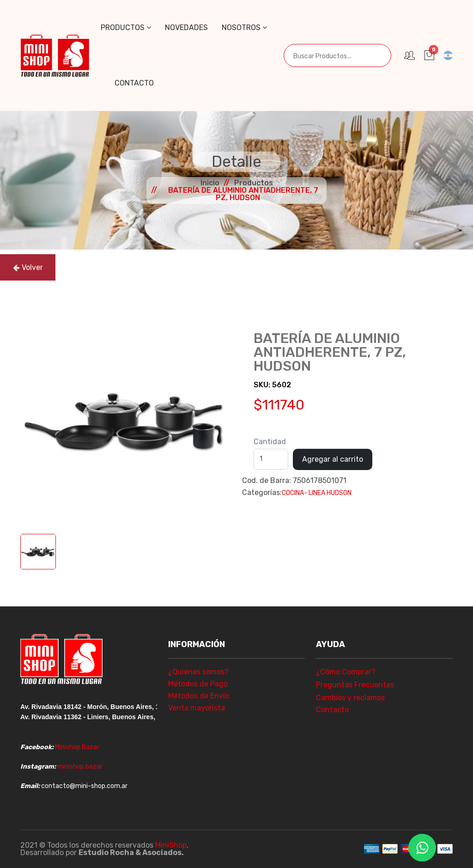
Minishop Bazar (77, 747)
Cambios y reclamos (350, 698)
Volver (28, 267)
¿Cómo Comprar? (346, 672)
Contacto (134, 83)
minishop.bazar (80, 767)
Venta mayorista (197, 708)
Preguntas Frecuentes (355, 685)
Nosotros (244, 28)
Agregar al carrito (333, 459)
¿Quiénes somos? (198, 672)
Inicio (210, 183)
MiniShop (171, 845)
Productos (126, 28)
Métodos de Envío (199, 696)
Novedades (186, 28)
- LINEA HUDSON (328, 493)
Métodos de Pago (198, 684)
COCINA (293, 493)
